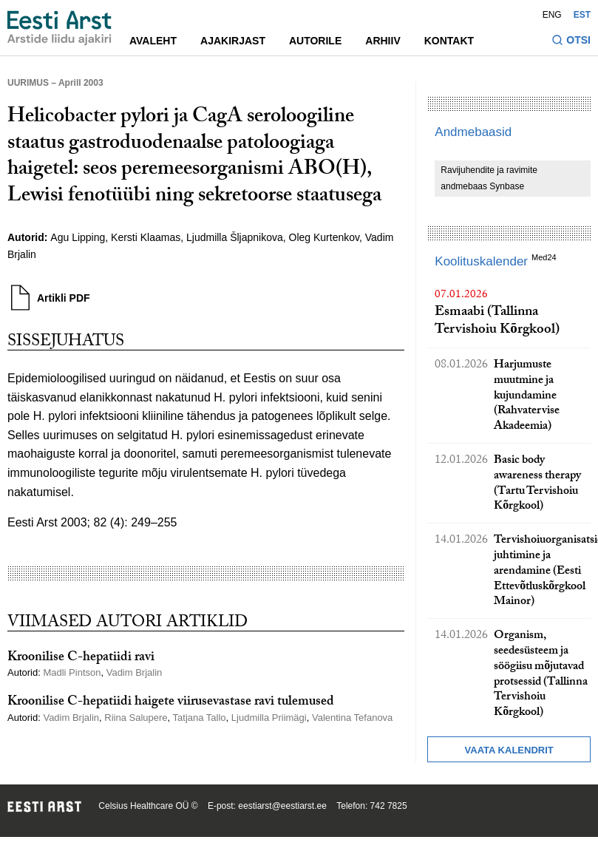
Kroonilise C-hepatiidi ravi (81, 658)
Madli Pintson (72, 672)
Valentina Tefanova (352, 718)
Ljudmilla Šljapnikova (235, 237)
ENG (552, 15)
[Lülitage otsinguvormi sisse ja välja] (571, 42)
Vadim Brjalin (135, 672)
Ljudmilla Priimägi (269, 718)
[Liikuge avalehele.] (60, 28)
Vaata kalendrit (509, 750)
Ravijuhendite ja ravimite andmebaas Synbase (489, 178)
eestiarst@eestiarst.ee (282, 806)
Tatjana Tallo (200, 718)
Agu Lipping (78, 237)
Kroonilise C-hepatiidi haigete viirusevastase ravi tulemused (171, 703)
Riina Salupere (136, 718)
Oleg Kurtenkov (324, 237)
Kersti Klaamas (146, 237)
